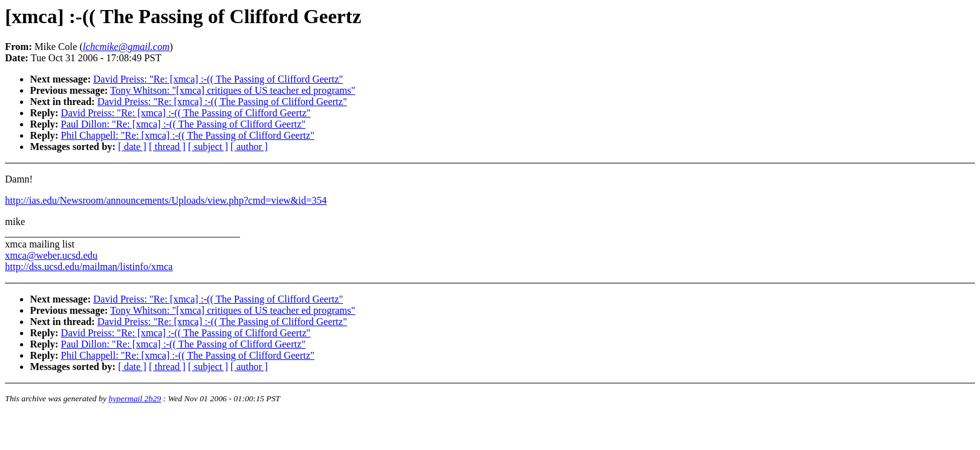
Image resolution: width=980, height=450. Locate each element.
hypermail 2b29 (135, 398)
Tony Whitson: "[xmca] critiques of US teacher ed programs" (232, 90)
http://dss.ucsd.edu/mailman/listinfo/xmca (89, 267)
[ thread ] (167, 147)
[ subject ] (208, 147)
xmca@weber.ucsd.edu (51, 255)
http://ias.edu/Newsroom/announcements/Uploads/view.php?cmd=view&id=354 (166, 200)
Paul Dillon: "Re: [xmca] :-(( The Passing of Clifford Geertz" (183, 124)
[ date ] (132, 147)
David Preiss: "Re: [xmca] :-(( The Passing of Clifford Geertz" (218, 79)
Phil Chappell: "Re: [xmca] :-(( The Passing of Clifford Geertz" (187, 135)
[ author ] (249, 147)
